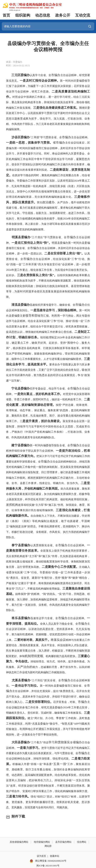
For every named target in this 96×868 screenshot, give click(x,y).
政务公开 (63, 15)
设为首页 (41, 856)
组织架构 (23, 15)
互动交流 (83, 15)
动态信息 (43, 15)
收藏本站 (55, 856)
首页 (6, 15)
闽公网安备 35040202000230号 (48, 861)
